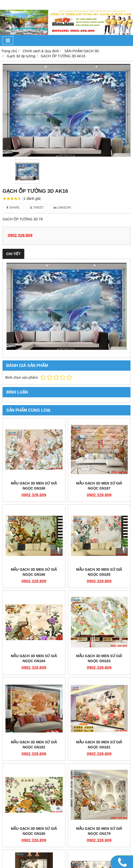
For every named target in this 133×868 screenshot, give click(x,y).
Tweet (37, 208)
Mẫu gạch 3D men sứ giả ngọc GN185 (99, 572)
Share (13, 208)
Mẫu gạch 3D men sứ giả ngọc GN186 (34, 572)
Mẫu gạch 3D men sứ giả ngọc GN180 (34, 831)
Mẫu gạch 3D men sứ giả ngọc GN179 (99, 831)
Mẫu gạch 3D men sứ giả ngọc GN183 (99, 658)
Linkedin (62, 208)
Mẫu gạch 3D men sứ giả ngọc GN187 (99, 486)
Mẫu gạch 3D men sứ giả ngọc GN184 (34, 658)
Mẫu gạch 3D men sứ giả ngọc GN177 (99, 860)
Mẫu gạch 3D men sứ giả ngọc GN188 (34, 486)
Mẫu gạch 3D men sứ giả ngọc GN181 (99, 745)
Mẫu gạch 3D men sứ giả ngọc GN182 (34, 745)
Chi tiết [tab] (13, 254)
